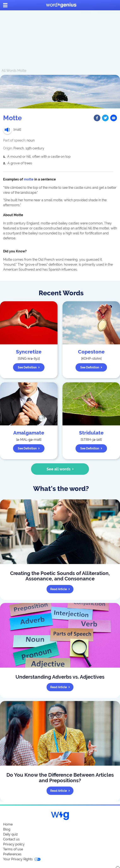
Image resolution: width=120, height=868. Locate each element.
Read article (60, 589)
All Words (9, 71)
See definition (29, 367)
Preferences (12, 854)
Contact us (11, 839)
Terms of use (13, 849)
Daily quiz (10, 834)
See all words (60, 469)
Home (8, 824)
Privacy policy (14, 844)
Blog (7, 829)
